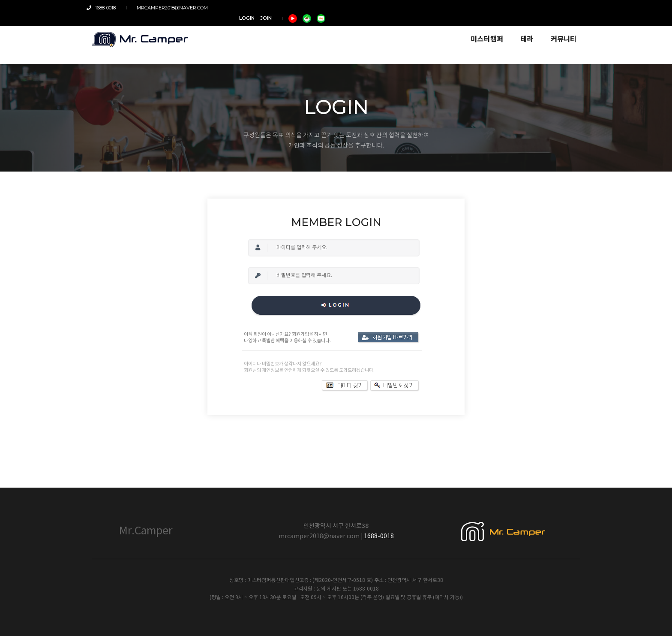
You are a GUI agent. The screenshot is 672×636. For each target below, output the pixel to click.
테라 (522, 31)
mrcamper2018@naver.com (169, 8)
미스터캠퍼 (482, 31)
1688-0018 (106, 8)
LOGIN (498, 8)
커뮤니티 (559, 31)
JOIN (517, 8)
